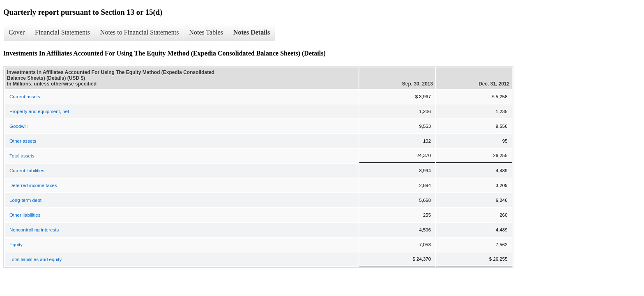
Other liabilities (25, 215)
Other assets (23, 141)
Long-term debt (25, 200)
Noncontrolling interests (34, 230)
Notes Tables (206, 32)
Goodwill (18, 126)
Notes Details (252, 32)
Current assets (25, 97)
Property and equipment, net (39, 111)
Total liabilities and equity (36, 259)
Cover (17, 32)
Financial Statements (62, 32)
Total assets (22, 156)
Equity (16, 245)
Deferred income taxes (33, 185)
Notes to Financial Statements (140, 32)
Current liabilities (27, 171)
